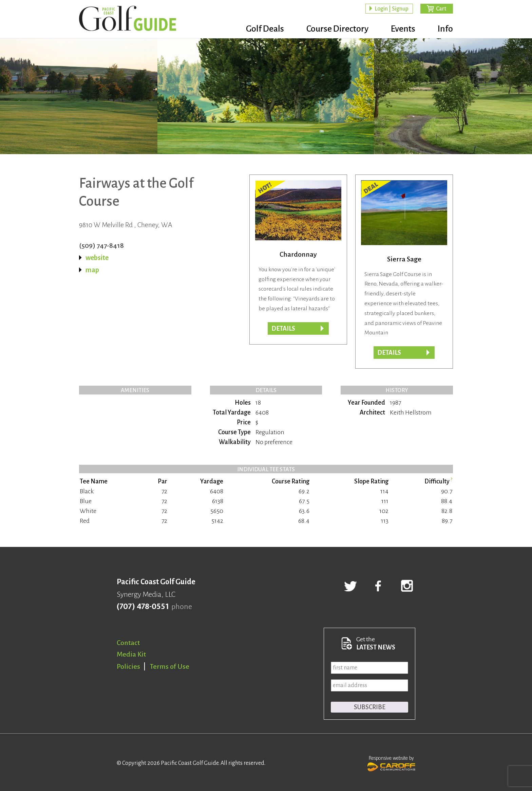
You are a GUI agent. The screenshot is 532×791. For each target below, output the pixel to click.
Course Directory (337, 29)
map (92, 270)
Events (403, 29)
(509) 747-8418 (101, 245)
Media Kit (131, 654)
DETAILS (389, 353)
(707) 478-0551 (143, 607)
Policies (128, 666)
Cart (441, 9)
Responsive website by (391, 763)
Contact (128, 643)
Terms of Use (170, 666)
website (97, 258)
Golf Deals (265, 29)
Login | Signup (392, 9)
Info (445, 29)
